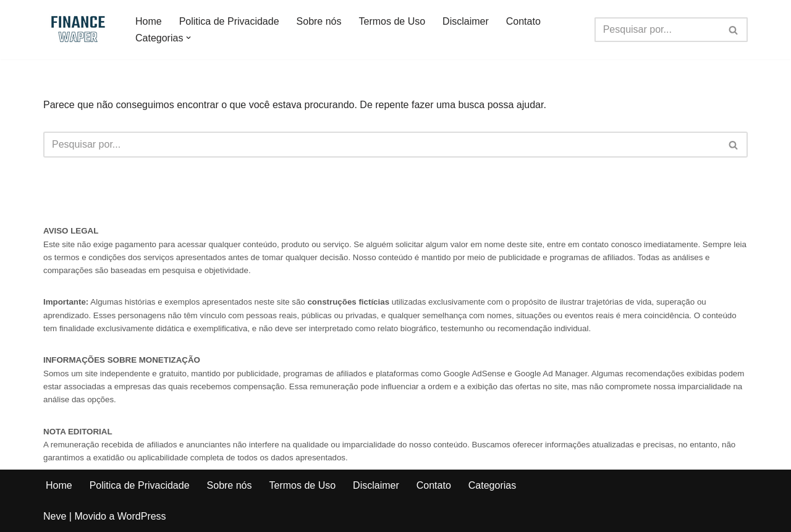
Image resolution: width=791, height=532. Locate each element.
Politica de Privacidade (229, 21)
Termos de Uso (392, 21)
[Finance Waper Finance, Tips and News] (79, 30)
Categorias (492, 485)
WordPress (142, 516)
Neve (55, 516)
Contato (523, 21)
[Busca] (657, 30)
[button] (188, 38)
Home (149, 21)
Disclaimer (466, 21)
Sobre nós (319, 21)
